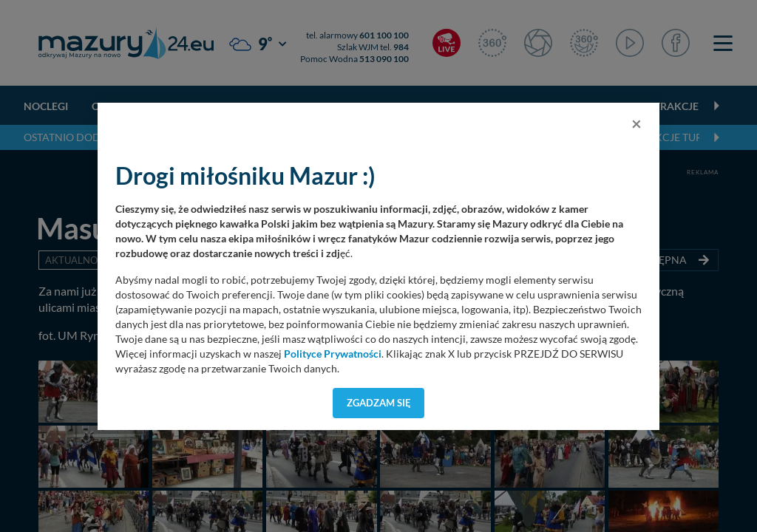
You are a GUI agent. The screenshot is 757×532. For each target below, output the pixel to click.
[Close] (637, 123)
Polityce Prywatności (333, 354)
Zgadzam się (379, 403)
